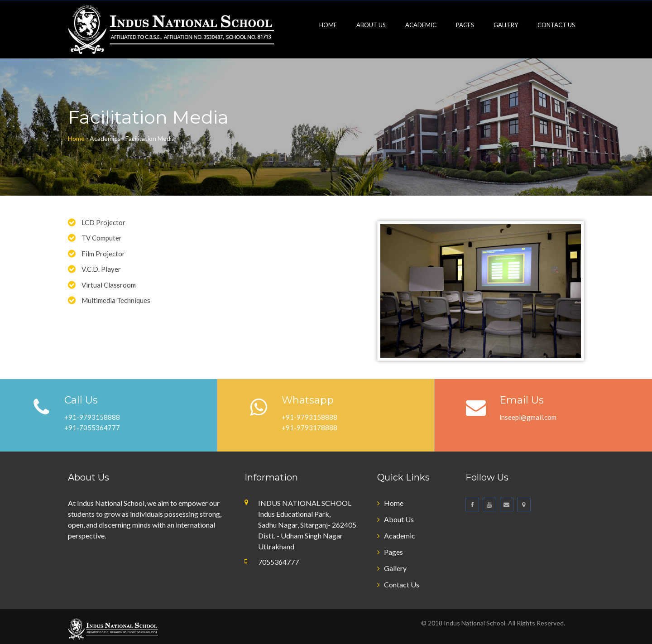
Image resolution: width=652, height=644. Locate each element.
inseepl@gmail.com (528, 417)
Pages (465, 25)
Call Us (81, 400)
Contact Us (556, 25)
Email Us (522, 400)
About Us (371, 25)
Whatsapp (308, 400)
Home (328, 25)
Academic (421, 25)
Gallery (506, 25)
